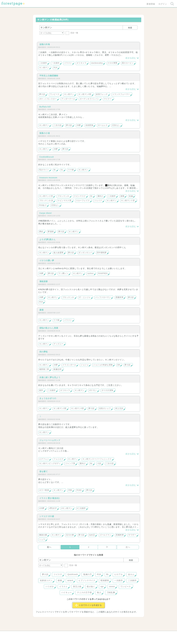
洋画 (70, 490)
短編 (131, 196)
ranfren (90, 273)
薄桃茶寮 (44, 281)
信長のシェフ (105, 408)
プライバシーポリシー (120, 634)
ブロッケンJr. (63, 196)
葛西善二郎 (44, 369)
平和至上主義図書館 (49, 76)
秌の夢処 (44, 352)
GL (62, 170)
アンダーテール (68, 99)
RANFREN (103, 273)
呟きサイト (44, 170)
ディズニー (58, 344)
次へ (128, 547)
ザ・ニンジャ (85, 297)
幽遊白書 (43, 535)
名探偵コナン (46, 580)
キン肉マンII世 (85, 94)
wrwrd (70, 580)
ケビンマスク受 (64, 201)
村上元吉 (119, 408)
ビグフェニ (44, 459)
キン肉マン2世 (60, 408)
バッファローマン (103, 297)
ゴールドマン (106, 535)
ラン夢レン (63, 273)
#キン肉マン (67, 508)
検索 (130, 28)
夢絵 (41, 232)
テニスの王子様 (84, 592)
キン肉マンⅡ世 (128, 201)
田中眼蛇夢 (102, 253)
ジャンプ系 (70, 464)
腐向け (100, 196)
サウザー (132, 535)
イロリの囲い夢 (47, 260)
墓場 (41, 310)
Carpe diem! (46, 213)
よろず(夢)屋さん (47, 239)
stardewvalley (97, 63)
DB (119, 365)
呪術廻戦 (105, 580)
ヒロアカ (118, 574)
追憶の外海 (45, 44)
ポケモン (93, 390)
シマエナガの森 (47, 516)
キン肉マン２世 (46, 196)
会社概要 (100, 634)
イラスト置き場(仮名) (50, 498)
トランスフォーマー (121, 94)
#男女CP (53, 508)
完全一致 (72, 33)
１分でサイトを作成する (88, 605)
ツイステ (58, 574)
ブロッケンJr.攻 (46, 201)
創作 (41, 390)
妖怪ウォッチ (102, 94)
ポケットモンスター (48, 99)
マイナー (108, 99)
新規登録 (151, 4)
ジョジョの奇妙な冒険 (103, 365)
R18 (55, 68)
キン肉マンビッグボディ (50, 464)
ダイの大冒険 (107, 390)
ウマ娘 (71, 170)
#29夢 (42, 508)
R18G (79, 490)
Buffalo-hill (45, 107)
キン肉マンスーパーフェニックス (97, 459)
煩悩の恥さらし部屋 (49, 328)
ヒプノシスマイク (87, 580)
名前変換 (89, 125)
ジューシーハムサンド (50, 440)
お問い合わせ (68, 634)
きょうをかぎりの (48, 398)
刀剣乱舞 (111, 592)
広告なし (116, 125)
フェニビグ (58, 459)
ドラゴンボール (69, 365)
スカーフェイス (83, 201)
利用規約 (84, 634)
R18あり (43, 205)
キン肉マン (44, 68)
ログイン (163, 4)
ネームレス (103, 125)
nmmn (112, 586)
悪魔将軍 (119, 297)
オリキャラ (81, 63)
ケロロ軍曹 (112, 63)
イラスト (68, 63)
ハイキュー (66, 592)
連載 (122, 196)
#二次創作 (81, 508)
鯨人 (99, 592)
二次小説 (58, 125)
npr (102, 586)
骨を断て (44, 471)
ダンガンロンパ (85, 253)
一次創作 (56, 63)
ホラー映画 (44, 490)
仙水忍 (92, 535)
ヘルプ (51, 634)
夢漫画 (51, 232)
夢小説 (42, 94)
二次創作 (43, 63)
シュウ (42, 540)
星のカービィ (128, 63)
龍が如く (91, 586)
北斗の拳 (70, 535)
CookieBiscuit (47, 157)
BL (55, 170)
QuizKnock (72, 574)
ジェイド (98, 201)
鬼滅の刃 (87, 574)
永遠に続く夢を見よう (50, 377)
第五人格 (77, 586)
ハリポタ (50, 586)
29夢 (79, 125)
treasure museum (48, 178)
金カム (131, 574)
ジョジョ (85, 365)
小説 (99, 464)
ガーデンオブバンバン (89, 99)
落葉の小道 (45, 133)
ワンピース (55, 94)
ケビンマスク (80, 196)
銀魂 (60, 580)
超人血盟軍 (58, 253)
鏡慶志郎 (58, 369)
